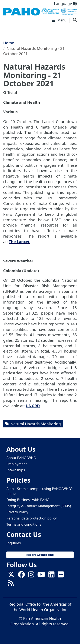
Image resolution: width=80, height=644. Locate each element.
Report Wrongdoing (40, 555)
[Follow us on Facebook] (21, 576)
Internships (16, 470)
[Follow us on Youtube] (41, 576)
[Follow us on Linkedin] (51, 576)
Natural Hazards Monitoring (36, 424)
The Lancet (19, 242)
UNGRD (33, 406)
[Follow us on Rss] (11, 584)
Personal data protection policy (32, 518)
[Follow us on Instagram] (31, 576)
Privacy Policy (17, 512)
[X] (11, 576)
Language (65, 4)
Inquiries (14, 543)
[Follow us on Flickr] (61, 576)
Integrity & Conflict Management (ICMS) (39, 506)
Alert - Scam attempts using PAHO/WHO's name (40, 491)
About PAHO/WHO (21, 458)
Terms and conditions (24, 524)
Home (9, 43)
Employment (17, 464)
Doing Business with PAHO (28, 500)
